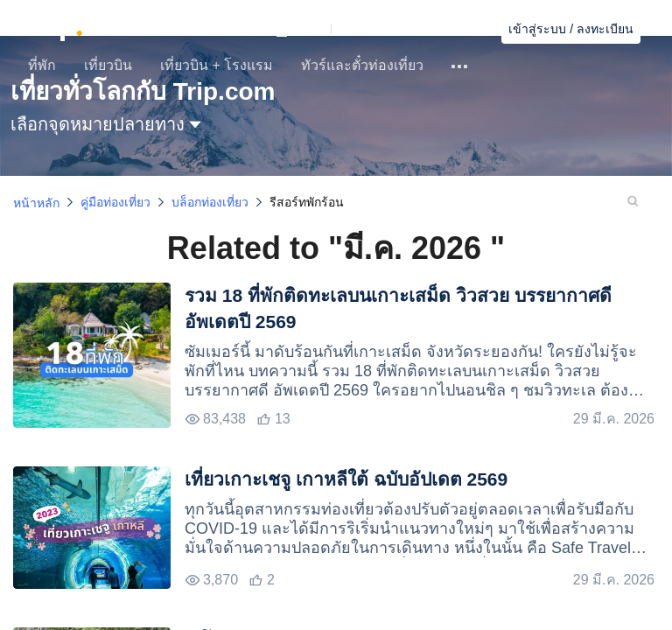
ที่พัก (42, 65)
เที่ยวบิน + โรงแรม (217, 65)
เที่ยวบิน (108, 65)
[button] (335, 29)
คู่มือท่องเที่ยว (115, 202)
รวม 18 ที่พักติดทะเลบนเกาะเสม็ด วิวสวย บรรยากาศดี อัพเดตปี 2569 (398, 308)
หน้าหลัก (36, 203)
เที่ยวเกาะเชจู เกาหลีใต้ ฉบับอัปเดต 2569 (346, 479)
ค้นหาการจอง (452, 29)
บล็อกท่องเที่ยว (210, 202)
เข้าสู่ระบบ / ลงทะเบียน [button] (571, 29)
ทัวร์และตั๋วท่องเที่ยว (362, 65)
